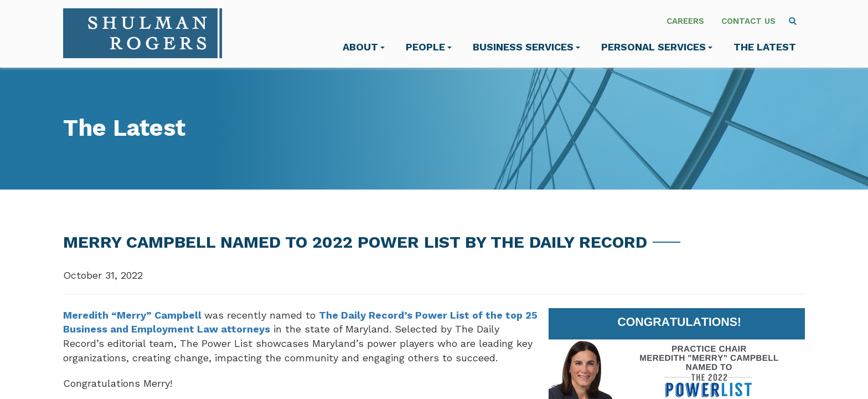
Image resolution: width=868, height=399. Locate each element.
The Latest (765, 47)
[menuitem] (793, 21)
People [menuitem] (429, 47)
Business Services (526, 47)
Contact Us (748, 21)
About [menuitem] (364, 47)
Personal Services (657, 47)
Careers (685, 21)
